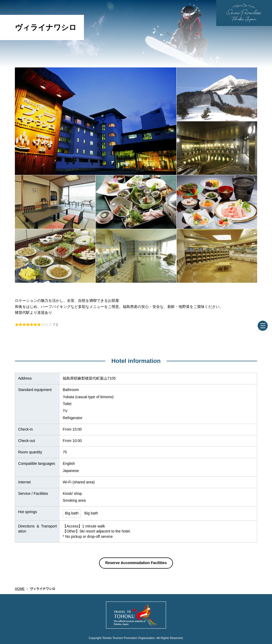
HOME (20, 589)
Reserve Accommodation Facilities (136, 563)
